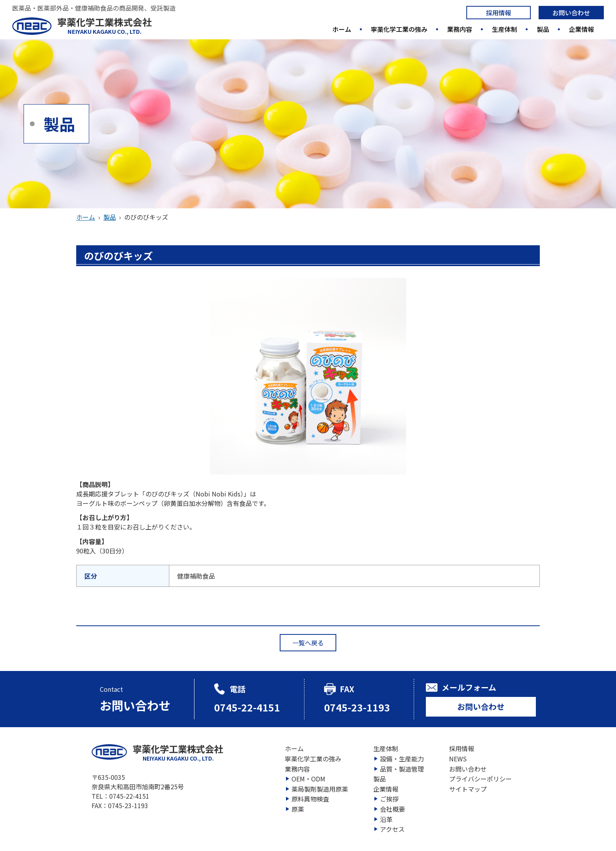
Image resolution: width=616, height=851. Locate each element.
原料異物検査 (310, 799)
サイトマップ (468, 789)
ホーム (342, 29)
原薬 (298, 809)
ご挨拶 (389, 799)
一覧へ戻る (308, 643)
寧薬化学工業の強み (399, 29)
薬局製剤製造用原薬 (320, 789)
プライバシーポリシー (480, 779)
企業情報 (581, 29)
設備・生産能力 (402, 759)
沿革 (386, 819)
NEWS (458, 759)
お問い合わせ (571, 13)
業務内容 (460, 29)
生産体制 (504, 29)
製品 (543, 29)
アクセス (392, 829)
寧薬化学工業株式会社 (104, 26)
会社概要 (392, 809)
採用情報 (499, 13)
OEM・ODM (308, 779)
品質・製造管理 (402, 769)
